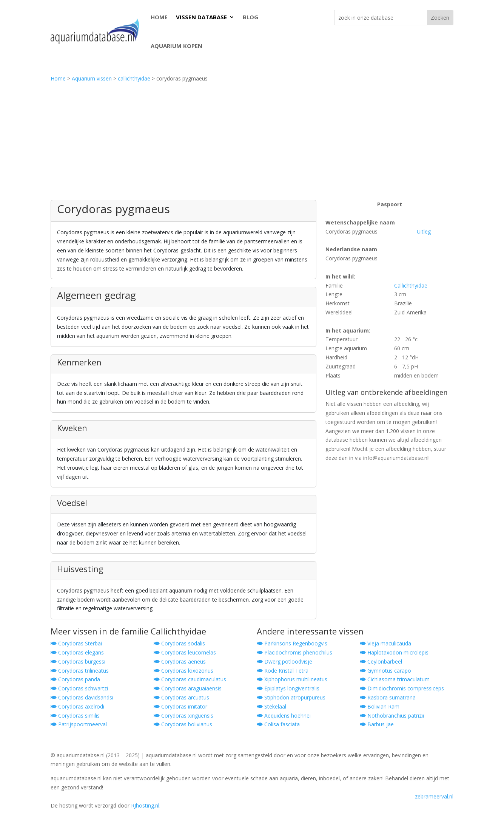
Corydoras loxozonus (183, 671)
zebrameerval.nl (434, 796)
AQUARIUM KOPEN (176, 46)
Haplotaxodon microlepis (394, 652)
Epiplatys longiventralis (288, 688)
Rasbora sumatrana (388, 697)
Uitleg (424, 231)
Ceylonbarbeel (381, 661)
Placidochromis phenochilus (294, 652)
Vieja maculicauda (385, 643)
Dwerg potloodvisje (284, 661)
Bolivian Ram (380, 706)
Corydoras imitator (180, 706)
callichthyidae (134, 78)
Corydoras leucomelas (185, 652)
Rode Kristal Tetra (283, 671)
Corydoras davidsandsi (82, 697)
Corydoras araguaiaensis (188, 688)
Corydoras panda (75, 679)
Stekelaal (271, 706)
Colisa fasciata (278, 724)
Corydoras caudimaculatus (190, 679)
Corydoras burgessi (78, 661)
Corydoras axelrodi (77, 706)
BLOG (250, 17)
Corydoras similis (75, 716)
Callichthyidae (411, 285)
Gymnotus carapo (385, 671)
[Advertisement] (252, 143)
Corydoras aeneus (180, 661)
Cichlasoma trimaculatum (395, 679)
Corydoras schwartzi (79, 688)
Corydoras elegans (77, 652)
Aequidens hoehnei (284, 716)
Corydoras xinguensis (183, 716)
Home (58, 78)
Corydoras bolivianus (183, 724)
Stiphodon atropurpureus (291, 697)
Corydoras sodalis (179, 643)
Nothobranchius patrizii (392, 716)
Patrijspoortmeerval (79, 724)
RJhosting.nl (145, 805)
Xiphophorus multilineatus (292, 679)
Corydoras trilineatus (80, 671)
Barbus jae (377, 724)
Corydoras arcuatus (181, 697)
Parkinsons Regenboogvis (292, 643)
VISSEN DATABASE (201, 17)
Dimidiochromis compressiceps (402, 688)
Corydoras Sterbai (76, 643)
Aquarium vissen (92, 78)
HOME (159, 17)
